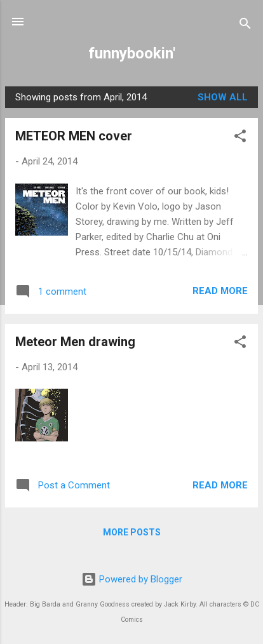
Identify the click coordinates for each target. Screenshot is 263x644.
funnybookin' (132, 53)
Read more (220, 291)
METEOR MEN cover (74, 136)
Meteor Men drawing (75, 342)
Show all (223, 97)
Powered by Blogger (132, 579)
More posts (132, 532)
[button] (240, 138)
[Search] (245, 26)
